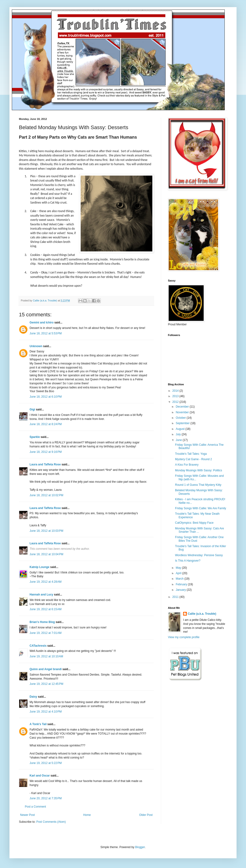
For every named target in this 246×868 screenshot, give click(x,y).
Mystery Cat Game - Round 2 (193, 459)
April (179, 573)
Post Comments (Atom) (51, 822)
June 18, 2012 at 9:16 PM (46, 452)
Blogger (140, 847)
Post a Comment (35, 807)
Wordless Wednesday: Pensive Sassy (199, 555)
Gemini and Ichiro (42, 323)
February (182, 584)
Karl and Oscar (40, 776)
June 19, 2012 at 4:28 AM (46, 582)
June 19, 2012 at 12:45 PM (46, 684)
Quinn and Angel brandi (46, 669)
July (179, 434)
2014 (176, 391)
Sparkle (35, 437)
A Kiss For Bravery (187, 465)
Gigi (32, 409)
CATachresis (38, 646)
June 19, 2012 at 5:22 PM (46, 763)
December (183, 407)
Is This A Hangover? (188, 561)
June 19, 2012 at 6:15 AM (46, 609)
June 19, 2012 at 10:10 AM (46, 656)
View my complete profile (184, 637)
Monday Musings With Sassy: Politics (199, 470)
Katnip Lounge (40, 567)
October (181, 418)
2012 (176, 402)
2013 (176, 396)
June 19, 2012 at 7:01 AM (46, 633)
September (183, 423)
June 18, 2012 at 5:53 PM (46, 333)
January (181, 590)
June (179, 440)
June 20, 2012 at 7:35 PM (46, 798)
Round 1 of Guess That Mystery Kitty (198, 485)
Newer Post (27, 815)
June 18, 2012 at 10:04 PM (46, 554)
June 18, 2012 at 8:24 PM (46, 424)
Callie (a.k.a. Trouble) (202, 614)
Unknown (36, 346)
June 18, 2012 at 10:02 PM (46, 495)
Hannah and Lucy (41, 595)
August (181, 429)
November (183, 412)
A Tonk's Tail (38, 724)
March (180, 579)
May (179, 568)
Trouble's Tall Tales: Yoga (191, 454)
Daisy (33, 697)
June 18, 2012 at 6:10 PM (46, 397)
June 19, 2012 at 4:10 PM (46, 712)
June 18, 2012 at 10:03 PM (46, 531)
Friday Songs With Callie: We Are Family (201, 508)
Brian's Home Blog (42, 622)
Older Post (146, 815)
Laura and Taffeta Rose (45, 464)
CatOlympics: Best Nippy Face (194, 523)
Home (87, 815)
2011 (176, 597)
